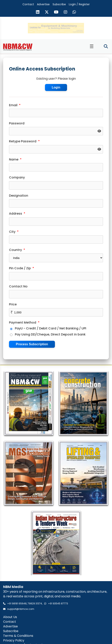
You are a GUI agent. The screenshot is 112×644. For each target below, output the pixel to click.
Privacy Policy (14, 640)
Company (17, 177)
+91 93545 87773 (58, 603)
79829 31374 (35, 603)
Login (56, 87)
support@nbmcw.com (21, 609)
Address (17, 213)
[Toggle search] (106, 46)
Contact (28, 4)
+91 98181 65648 (17, 603)
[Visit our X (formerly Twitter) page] (47, 12)
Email (15, 105)
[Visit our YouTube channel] (56, 12)
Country (17, 250)
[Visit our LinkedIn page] (38, 12)
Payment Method (24, 322)
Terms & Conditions (18, 636)
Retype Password (24, 141)
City (14, 231)
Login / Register (79, 4)
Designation (19, 195)
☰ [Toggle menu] (92, 46)
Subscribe (59, 4)
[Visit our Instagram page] (65, 12)
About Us (10, 617)
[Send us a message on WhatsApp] (74, 12)
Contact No (18, 286)
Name (15, 159)
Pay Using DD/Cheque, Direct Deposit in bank (48, 334)
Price (13, 304)
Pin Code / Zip (22, 268)
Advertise (43, 4)
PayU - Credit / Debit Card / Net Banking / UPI (48, 328)
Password (17, 123)
